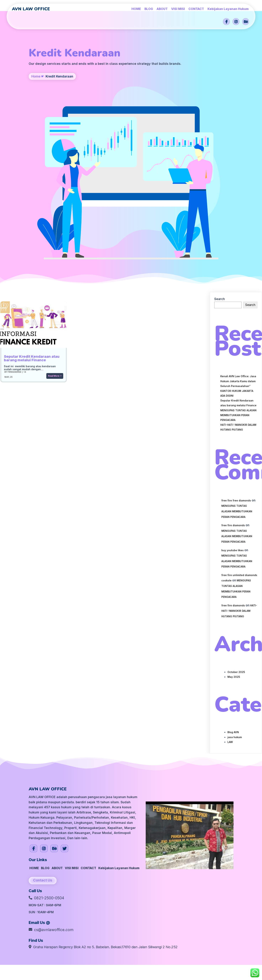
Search (220, 157)
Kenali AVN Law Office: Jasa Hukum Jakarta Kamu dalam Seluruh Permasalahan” (238, 239)
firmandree (14, 230)
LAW (230, 600)
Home (36, 94)
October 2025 (236, 530)
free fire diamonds (233, 383)
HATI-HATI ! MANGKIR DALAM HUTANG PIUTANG (239, 469)
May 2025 (234, 535)
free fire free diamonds (236, 358)
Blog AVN (233, 590)
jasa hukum (235, 595)
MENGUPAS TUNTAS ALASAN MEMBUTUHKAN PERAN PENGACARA (238, 273)
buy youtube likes (233, 408)
